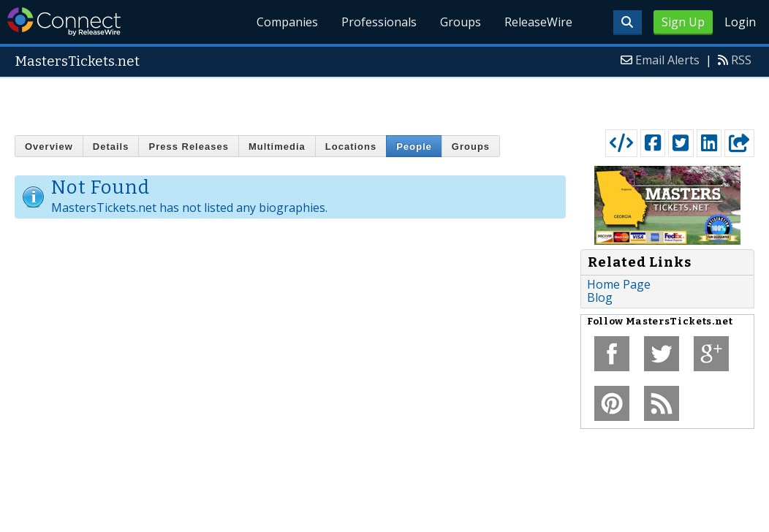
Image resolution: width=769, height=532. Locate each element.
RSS (741, 60)
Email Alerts (667, 60)
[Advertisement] (385, 100)
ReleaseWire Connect (64, 22)
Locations (351, 147)
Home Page (619, 284)
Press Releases (188, 147)
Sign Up (683, 22)
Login (740, 22)
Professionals (379, 22)
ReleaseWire (538, 22)
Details (111, 147)
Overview (49, 147)
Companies (287, 22)
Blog (600, 297)
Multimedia (277, 147)
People (414, 147)
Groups (461, 22)
